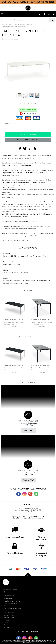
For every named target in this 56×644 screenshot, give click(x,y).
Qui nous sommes (9, 592)
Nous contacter (8, 599)
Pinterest (6, 622)
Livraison (6, 606)
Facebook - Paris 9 (9, 615)
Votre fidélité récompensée (12, 601)
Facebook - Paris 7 (9, 618)
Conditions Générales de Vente (13, 608)
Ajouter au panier (28, 135)
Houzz (6, 625)
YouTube (6, 627)
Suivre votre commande (11, 604)
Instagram (7, 620)
